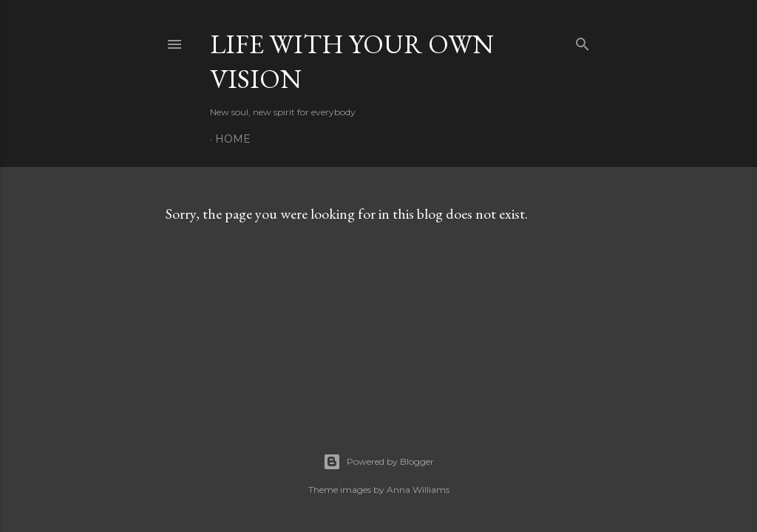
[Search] (583, 41)
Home (233, 139)
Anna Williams (418, 490)
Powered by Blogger (378, 462)
